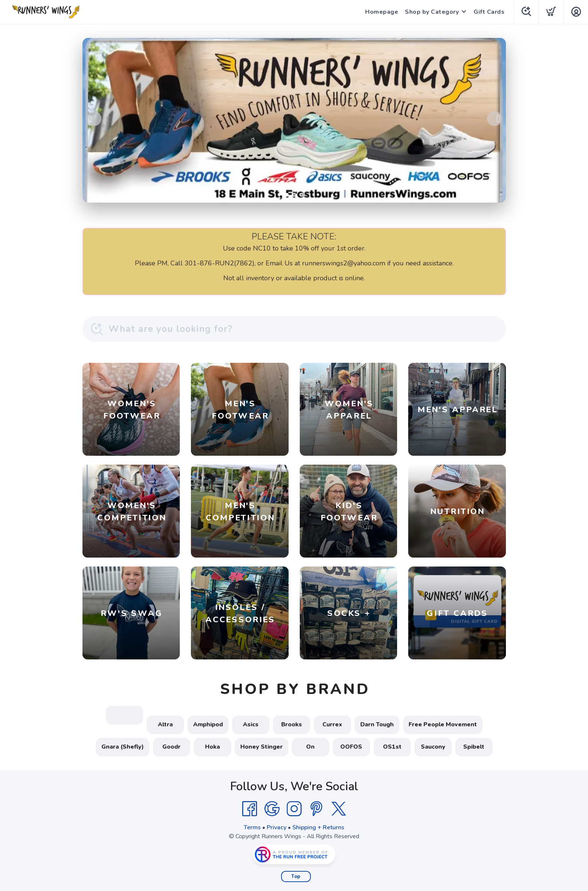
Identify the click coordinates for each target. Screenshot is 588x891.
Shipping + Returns (318, 827)
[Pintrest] (316, 809)
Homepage (382, 12)
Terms (252, 827)
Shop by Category (432, 12)
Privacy (277, 827)
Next (494, 119)
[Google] (272, 809)
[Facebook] (250, 809)
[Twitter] (339, 809)
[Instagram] (294, 809)
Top (296, 877)
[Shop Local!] (294, 120)
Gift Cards (489, 12)
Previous (94, 119)
